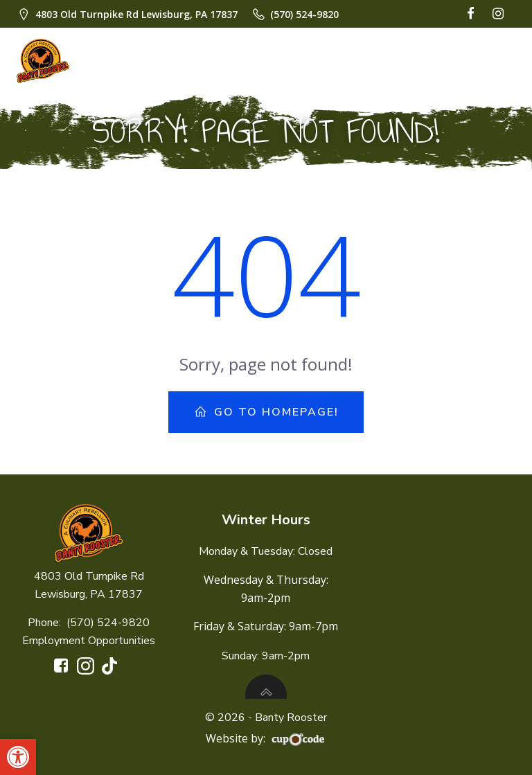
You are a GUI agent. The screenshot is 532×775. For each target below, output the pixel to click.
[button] (18, 757)
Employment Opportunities (89, 641)
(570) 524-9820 (108, 623)
